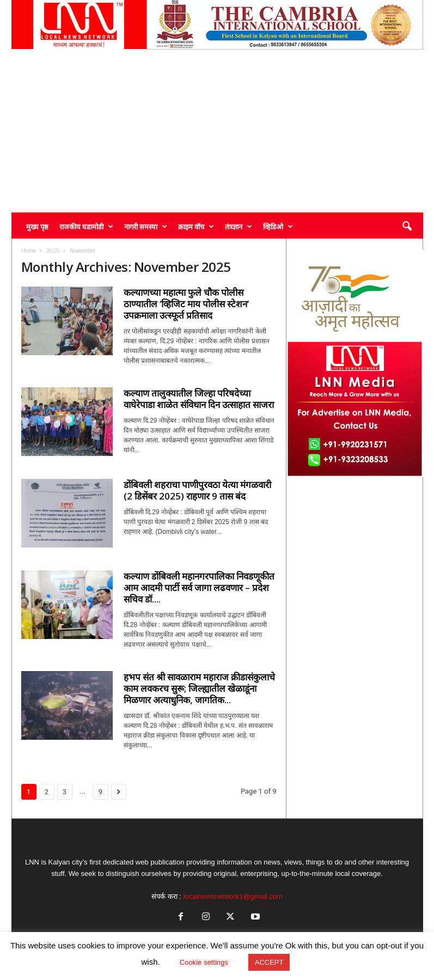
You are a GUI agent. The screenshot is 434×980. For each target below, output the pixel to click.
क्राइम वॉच (196, 227)
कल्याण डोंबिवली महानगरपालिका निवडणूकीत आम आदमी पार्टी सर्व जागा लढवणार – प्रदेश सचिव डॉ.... (199, 588)
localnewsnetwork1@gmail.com (233, 896)
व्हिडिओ (278, 227)
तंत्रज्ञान (239, 227)
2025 (53, 251)
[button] (407, 227)
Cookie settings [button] (204, 962)
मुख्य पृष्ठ (37, 227)
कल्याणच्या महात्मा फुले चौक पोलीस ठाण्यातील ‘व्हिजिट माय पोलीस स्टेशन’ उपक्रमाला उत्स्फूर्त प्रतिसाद (186, 304)
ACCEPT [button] (269, 962)
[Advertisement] (217, 131)
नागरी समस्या (146, 227)
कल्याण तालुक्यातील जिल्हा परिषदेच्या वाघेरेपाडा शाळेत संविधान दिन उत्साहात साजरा (199, 399)
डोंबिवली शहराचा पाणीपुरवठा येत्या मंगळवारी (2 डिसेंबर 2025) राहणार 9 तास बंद (197, 490)
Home (29, 251)
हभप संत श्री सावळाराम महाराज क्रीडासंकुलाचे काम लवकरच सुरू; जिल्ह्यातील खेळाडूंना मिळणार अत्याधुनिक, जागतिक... (199, 688)
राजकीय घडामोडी (86, 227)
